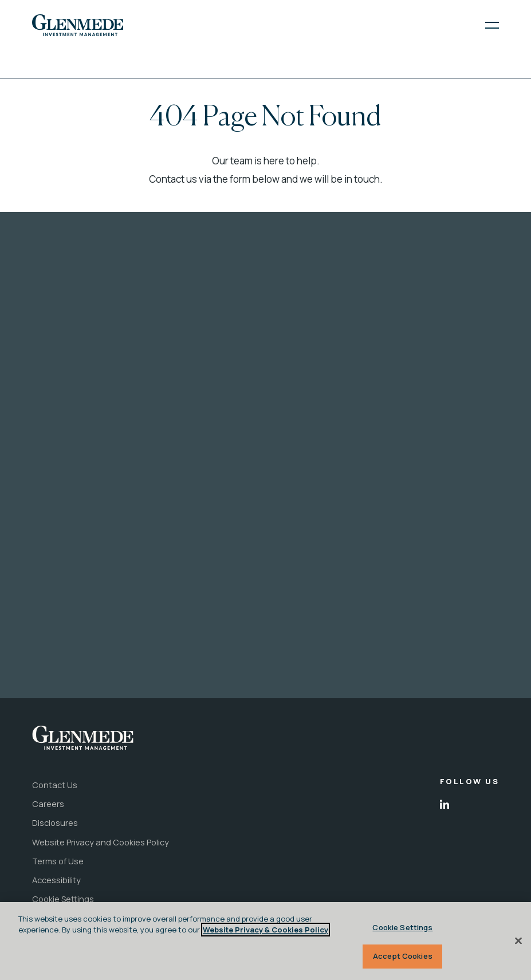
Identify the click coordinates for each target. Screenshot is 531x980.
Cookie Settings (402, 927)
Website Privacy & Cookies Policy (265, 930)
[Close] (518, 940)
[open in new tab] (445, 805)
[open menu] (485, 25)
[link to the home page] (78, 25)
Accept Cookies (403, 956)
